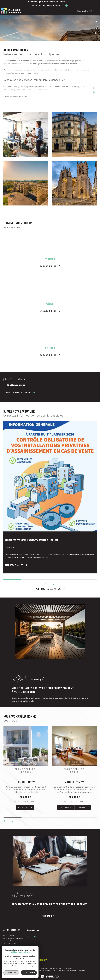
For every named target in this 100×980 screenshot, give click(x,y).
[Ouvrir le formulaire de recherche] (85, 11)
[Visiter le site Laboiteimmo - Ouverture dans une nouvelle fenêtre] (50, 975)
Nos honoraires (31, 970)
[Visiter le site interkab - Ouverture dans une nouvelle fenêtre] (25, 960)
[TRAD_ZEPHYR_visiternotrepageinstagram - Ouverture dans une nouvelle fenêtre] (35, 937)
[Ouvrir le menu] (96, 11)
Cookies (82, 971)
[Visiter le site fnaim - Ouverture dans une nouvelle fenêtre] (10, 960)
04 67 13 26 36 (9, 936)
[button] (53, 584)
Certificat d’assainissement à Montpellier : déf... (32, 540)
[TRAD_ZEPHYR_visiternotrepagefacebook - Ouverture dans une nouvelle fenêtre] (29, 937)
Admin (54, 970)
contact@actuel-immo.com (13, 938)
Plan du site (20, 970)
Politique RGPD (72, 970)
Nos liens (62, 970)
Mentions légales (44, 970)
